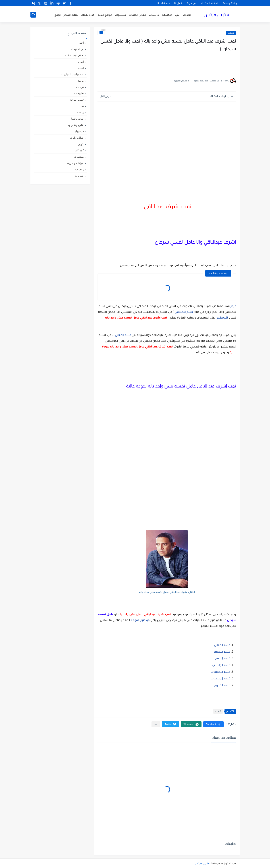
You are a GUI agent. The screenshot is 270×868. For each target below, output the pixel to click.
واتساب (154, 15)
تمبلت (231, 33)
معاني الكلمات (137, 15)
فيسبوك (121, 15)
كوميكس (79, 150)
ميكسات (167, 15)
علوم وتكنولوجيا (75, 125)
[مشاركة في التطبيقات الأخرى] (156, 724)
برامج (58, 15)
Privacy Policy (230, 3)
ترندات (187, 15)
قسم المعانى (123, 335)
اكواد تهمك (88, 15)
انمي (178, 15)
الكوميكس (222, 318)
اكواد (81, 62)
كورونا (80, 144)
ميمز (233, 306)
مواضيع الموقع (140, 620)
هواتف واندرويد (75, 163)
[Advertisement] (200, 63)
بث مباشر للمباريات (72, 74)
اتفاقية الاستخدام (209, 3)
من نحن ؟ (192, 3)
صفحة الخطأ (164, 3)
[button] (213, 724)
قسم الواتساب (221, 665)
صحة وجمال (77, 119)
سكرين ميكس (217, 15)
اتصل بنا (178, 3)
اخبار (81, 43)
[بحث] (33, 15)
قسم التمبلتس (184, 312)
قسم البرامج (222, 658)
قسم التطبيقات (220, 672)
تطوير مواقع (77, 100)
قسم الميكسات (220, 678)
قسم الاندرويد (221, 685)
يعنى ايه (79, 176)
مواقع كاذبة (105, 15)
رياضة (80, 112)
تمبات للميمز (71, 15)
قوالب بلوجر (77, 138)
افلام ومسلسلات (74, 55)
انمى (81, 68)
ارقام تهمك (77, 49)
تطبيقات (79, 93)
